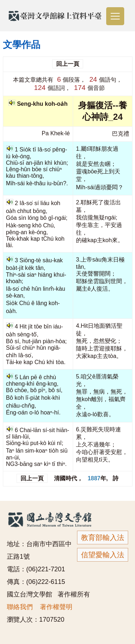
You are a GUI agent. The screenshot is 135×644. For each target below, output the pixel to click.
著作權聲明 (56, 607)
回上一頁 (68, 64)
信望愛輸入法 (103, 555)
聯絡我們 (20, 607)
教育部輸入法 (103, 538)
